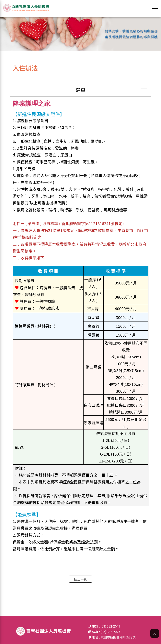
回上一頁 (80, 579)
